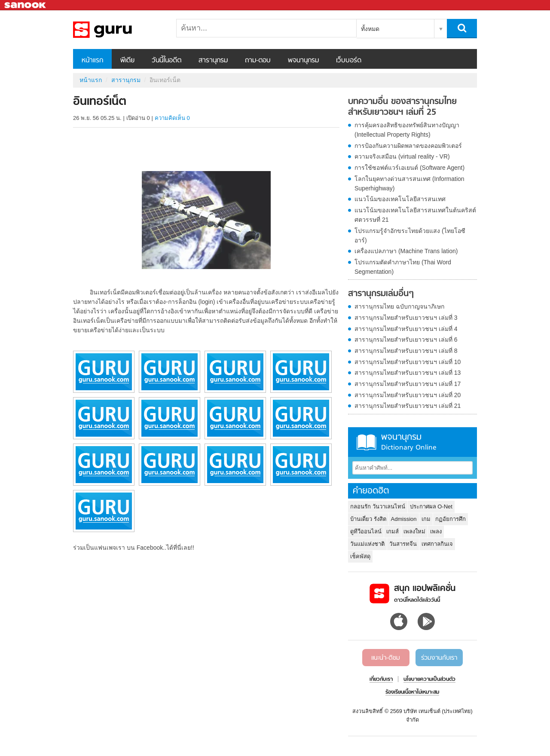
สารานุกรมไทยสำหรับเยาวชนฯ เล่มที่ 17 (408, 384)
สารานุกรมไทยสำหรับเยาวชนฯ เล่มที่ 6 (406, 340)
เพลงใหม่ (414, 531)
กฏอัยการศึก (451, 519)
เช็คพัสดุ (360, 556)
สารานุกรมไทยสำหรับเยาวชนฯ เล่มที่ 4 (406, 329)
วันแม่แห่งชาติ (367, 544)
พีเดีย (127, 61)
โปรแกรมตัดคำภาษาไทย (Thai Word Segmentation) (403, 267)
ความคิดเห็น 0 (172, 118)
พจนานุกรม (303, 61)
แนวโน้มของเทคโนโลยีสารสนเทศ (400, 199)
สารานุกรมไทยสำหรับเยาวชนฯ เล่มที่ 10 (408, 362)
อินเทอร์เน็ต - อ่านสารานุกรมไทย (118, 30)
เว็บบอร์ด (349, 61)
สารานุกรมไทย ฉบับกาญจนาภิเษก (399, 306)
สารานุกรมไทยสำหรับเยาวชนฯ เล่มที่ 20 (408, 395)
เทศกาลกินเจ (437, 544)
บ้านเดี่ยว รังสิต (368, 519)
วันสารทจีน (403, 544)
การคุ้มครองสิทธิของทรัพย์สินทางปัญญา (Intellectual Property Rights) (407, 130)
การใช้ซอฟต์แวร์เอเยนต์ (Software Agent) (409, 168)
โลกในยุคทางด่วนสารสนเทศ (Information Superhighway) (409, 184)
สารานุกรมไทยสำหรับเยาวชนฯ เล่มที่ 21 (408, 406)
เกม (426, 519)
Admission (404, 519)
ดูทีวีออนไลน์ (366, 531)
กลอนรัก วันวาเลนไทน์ (378, 507)
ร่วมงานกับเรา (439, 658)
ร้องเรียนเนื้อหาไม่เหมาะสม (412, 692)
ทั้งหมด (370, 29)
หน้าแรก (92, 61)
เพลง (436, 531)
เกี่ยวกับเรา (381, 679)
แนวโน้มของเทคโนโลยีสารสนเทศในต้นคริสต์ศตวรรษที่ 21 (415, 215)
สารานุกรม (213, 61)
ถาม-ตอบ (258, 61)
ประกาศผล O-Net (431, 507)
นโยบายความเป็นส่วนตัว (429, 679)
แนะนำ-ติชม (386, 658)
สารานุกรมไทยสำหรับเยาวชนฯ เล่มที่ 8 (406, 351)
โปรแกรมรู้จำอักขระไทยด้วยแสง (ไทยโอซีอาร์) (410, 236)
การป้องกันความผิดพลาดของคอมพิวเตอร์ (408, 146)
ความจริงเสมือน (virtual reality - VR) (402, 156)
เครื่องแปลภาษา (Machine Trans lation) (406, 251)
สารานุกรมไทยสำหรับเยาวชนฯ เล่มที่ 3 (406, 318)
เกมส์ (393, 531)
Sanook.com (26, 5)
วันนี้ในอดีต (167, 61)
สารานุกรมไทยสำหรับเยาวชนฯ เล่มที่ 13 (408, 373)
